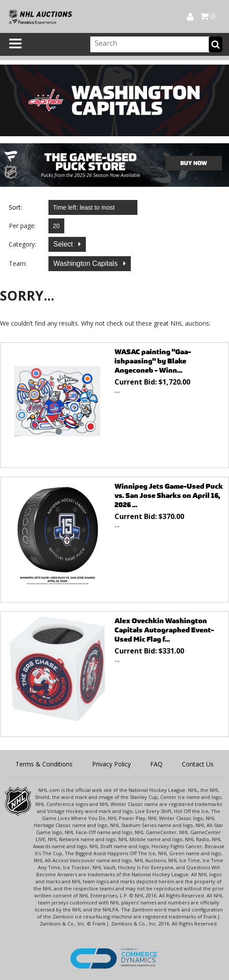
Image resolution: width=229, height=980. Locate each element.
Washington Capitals (87, 263)
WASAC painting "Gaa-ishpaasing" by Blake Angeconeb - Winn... (153, 361)
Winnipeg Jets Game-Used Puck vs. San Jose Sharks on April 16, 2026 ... (169, 495)
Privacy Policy (111, 764)
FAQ (156, 764)
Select (64, 244)
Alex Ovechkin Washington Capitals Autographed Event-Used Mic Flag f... (164, 630)
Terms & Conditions (44, 764)
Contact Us (198, 764)
